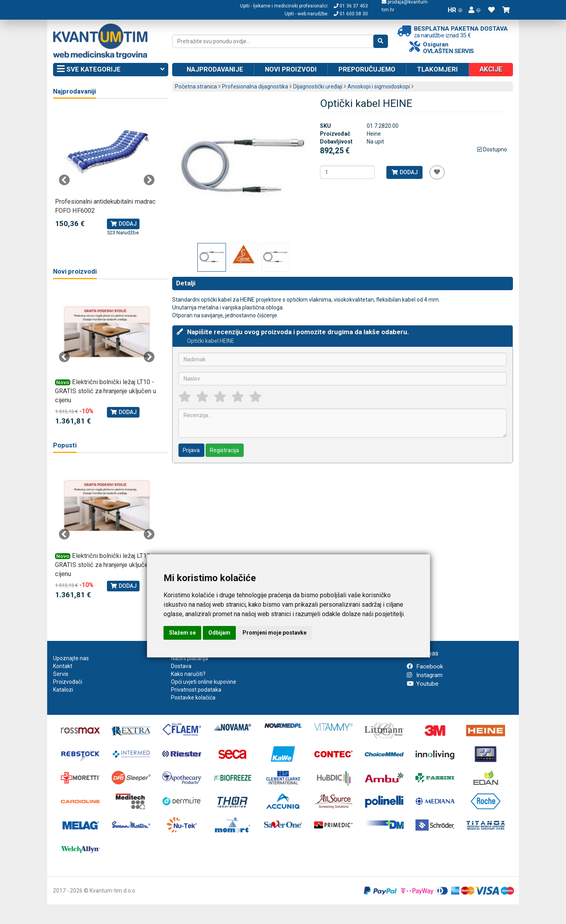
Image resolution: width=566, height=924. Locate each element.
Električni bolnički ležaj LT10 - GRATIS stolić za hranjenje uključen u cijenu (106, 391)
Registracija (224, 450)
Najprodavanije (215, 69)
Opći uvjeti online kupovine (204, 682)
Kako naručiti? (188, 674)
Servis (61, 674)
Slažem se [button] (182, 633)
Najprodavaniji (74, 91)
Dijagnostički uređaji (318, 87)
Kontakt (63, 666)
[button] (474, 10)
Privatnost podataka (196, 690)
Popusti (65, 445)
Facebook (425, 666)
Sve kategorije (111, 70)
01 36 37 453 (351, 6)
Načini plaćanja (189, 658)
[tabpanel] (107, 172)
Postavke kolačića (193, 698)
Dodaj (404, 172)
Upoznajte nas (71, 658)
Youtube (423, 684)
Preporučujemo (367, 69)
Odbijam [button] (219, 633)
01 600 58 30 (351, 14)
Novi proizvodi (291, 69)
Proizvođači (68, 682)
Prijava (191, 450)
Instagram (425, 675)
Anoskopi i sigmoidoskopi (379, 87)
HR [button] (455, 10)
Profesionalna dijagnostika (255, 87)
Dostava (181, 666)
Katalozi (63, 690)
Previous (64, 180)
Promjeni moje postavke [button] (275, 633)
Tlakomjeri (437, 69)
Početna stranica (196, 87)
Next (149, 180)
